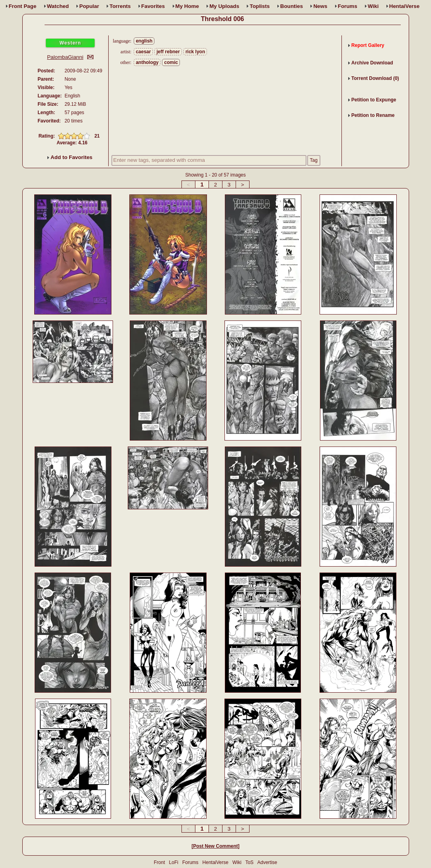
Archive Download (372, 63)
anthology (147, 62)
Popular (89, 6)
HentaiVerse (404, 6)
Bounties (292, 6)
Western (70, 43)
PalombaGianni (65, 57)
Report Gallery (368, 45)
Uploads (224, 6)
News (320, 6)
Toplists (259, 6)
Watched (58, 6)
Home (187, 6)
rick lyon (195, 52)
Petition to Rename (373, 115)
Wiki (373, 6)
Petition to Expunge (374, 100)
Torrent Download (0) (375, 78)
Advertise (267, 862)
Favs (153, 6)
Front (23, 6)
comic (171, 62)
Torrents (120, 6)
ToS (249, 862)
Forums (348, 6)
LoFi (174, 862)
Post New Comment (215, 846)
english (144, 41)
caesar (143, 52)
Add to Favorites (70, 157)
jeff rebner (168, 52)
